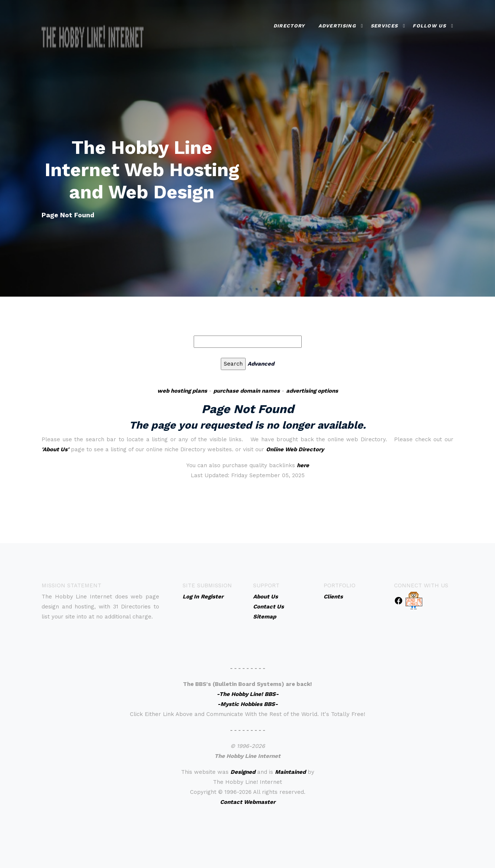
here (303, 465)
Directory (289, 22)
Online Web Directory (295, 449)
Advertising (337, 22)
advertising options (312, 391)
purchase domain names (247, 391)
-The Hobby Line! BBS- (248, 694)
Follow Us (429, 22)
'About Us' (55, 449)
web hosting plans (182, 391)
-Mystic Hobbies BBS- (248, 704)
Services (384, 22)
